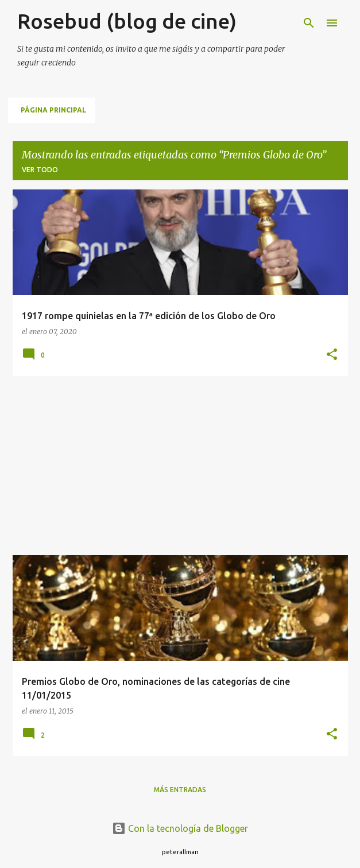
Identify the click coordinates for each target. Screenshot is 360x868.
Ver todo (40, 170)
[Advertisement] (180, 466)
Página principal (53, 110)
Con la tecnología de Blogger (180, 828)
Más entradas (180, 790)
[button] (332, 355)
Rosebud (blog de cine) (127, 21)
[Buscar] (309, 23)
